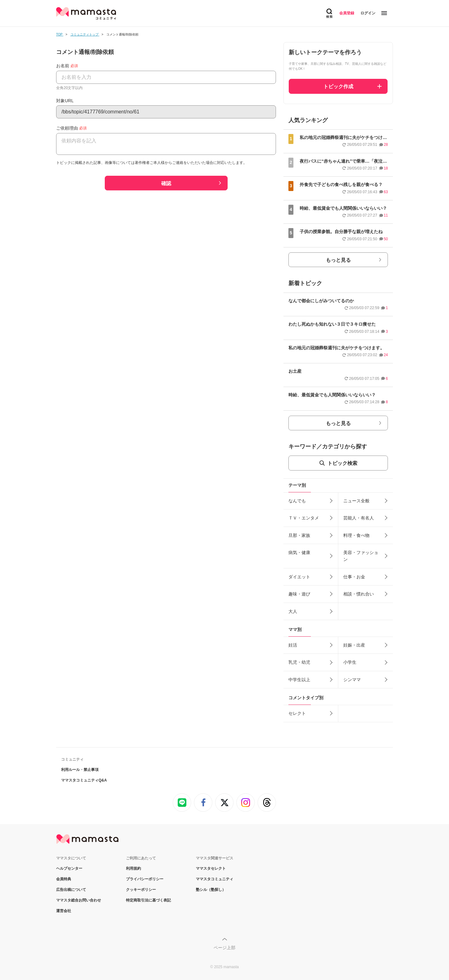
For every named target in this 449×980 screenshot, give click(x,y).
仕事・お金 (354, 577)
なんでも (297, 501)
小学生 (350, 662)
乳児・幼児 (299, 662)
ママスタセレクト (211, 868)
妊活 (293, 645)
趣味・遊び (299, 594)
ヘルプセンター (69, 868)
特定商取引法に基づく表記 (148, 900)
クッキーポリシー (141, 890)
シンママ (352, 680)
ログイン (368, 13)
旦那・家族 (299, 535)
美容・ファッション (361, 556)
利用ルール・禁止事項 (80, 770)
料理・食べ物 (356, 535)
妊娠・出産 (354, 645)
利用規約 (133, 868)
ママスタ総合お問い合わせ (79, 900)
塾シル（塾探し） (211, 890)
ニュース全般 (356, 501)
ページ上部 (224, 948)
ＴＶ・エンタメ (304, 518)
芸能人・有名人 (359, 518)
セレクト (297, 713)
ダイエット (299, 577)
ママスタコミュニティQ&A (84, 780)
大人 (293, 611)
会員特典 (64, 879)
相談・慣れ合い (359, 594)
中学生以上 (299, 680)
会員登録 (347, 13)
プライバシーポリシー (145, 879)
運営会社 (64, 911)
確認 (166, 183)
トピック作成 (338, 86)
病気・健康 (299, 552)
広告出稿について (71, 890)
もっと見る (338, 260)
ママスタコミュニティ (215, 879)
